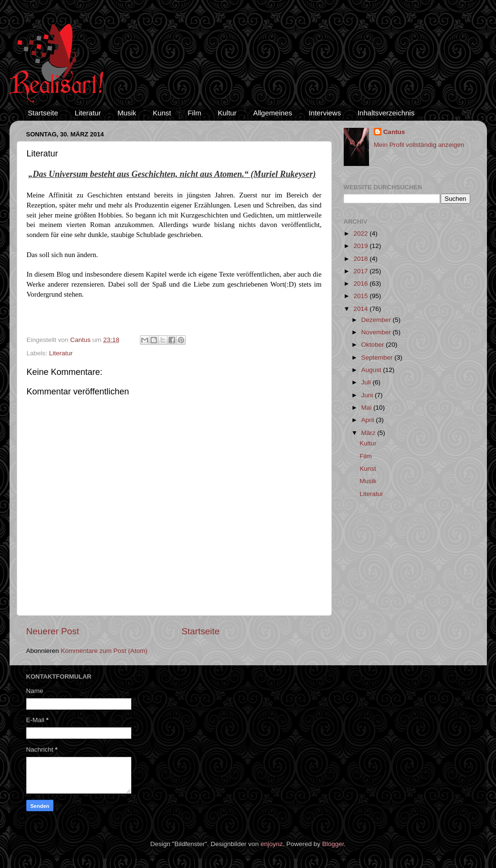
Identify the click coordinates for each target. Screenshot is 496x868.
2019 (361, 246)
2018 (361, 259)
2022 (361, 233)
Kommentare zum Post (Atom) (104, 651)
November (377, 332)
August (372, 370)
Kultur (227, 113)
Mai (368, 408)
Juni (368, 395)
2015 (361, 296)
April (369, 420)
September (378, 357)
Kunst (162, 113)
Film (194, 113)
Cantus (394, 132)
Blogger (333, 844)
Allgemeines (273, 113)
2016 (361, 284)
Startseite (43, 113)
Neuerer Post (53, 631)
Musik (127, 113)
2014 (361, 309)
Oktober (374, 345)
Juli (367, 382)
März (369, 433)
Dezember (377, 320)
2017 (361, 271)
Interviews (325, 113)
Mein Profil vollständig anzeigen (419, 145)
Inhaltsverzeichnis (386, 113)
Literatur (88, 113)
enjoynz (272, 844)
